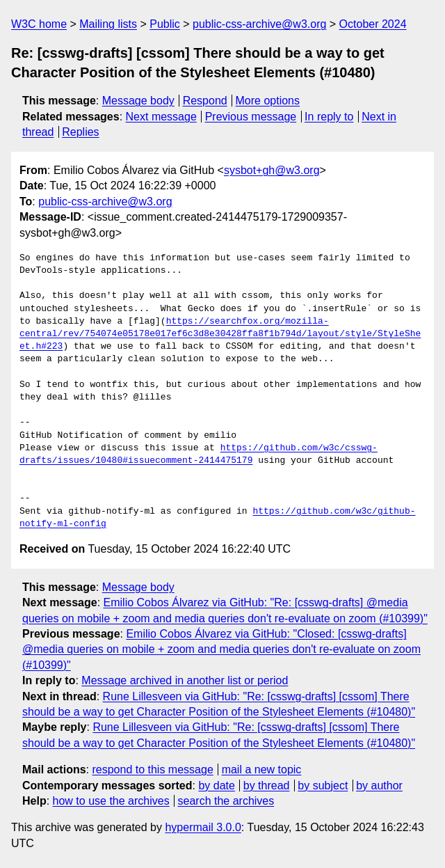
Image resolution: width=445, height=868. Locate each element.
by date (216, 786)
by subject (323, 786)
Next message (161, 117)
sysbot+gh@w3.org (272, 170)
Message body (138, 101)
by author (379, 786)
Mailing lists (108, 24)
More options (268, 101)
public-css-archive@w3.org (259, 24)
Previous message (251, 117)
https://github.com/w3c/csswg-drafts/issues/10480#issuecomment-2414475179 (199, 455)
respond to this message (152, 770)
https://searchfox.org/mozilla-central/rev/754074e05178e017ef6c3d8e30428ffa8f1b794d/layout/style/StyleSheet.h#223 (220, 334)
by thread (267, 786)
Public (165, 24)
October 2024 (373, 24)
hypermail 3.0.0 (203, 827)
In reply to (329, 117)
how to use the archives (111, 801)
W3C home (39, 24)
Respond (205, 101)
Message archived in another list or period (185, 680)
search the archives (226, 801)
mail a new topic (262, 770)
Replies (80, 132)
